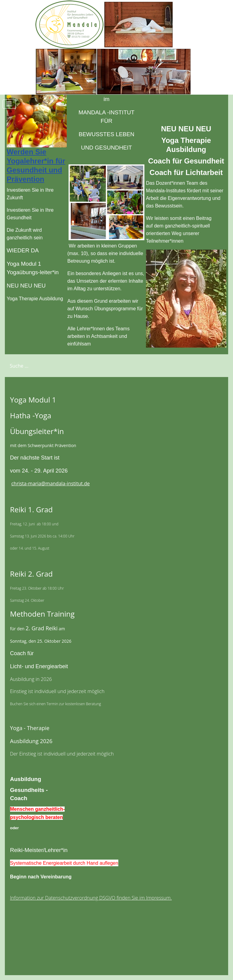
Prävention (25, 179)
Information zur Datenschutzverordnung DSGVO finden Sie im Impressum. (91, 898)
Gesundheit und (34, 170)
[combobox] (35, 366)
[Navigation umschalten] (9, 104)
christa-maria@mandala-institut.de (51, 483)
